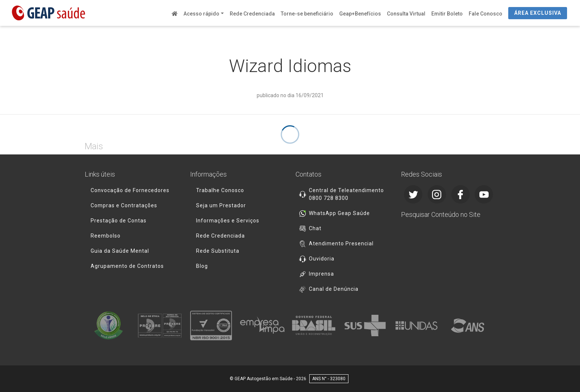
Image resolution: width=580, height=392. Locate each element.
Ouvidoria (322, 259)
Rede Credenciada (252, 14)
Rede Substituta (218, 251)
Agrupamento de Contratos (127, 266)
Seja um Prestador (221, 205)
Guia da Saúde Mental (120, 251)
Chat (315, 228)
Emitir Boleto (447, 14)
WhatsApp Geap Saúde (339, 213)
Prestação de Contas (119, 221)
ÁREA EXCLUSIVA (538, 13)
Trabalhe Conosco (220, 190)
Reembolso (106, 236)
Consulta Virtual (406, 14)
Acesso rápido (201, 14)
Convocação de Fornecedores (130, 190)
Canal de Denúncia (334, 289)
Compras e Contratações (124, 205)
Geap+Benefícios (360, 14)
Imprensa (321, 274)
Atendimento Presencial (341, 243)
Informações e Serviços (228, 221)
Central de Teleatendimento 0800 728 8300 (346, 194)
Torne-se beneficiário (307, 14)
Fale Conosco (485, 14)
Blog (202, 266)
